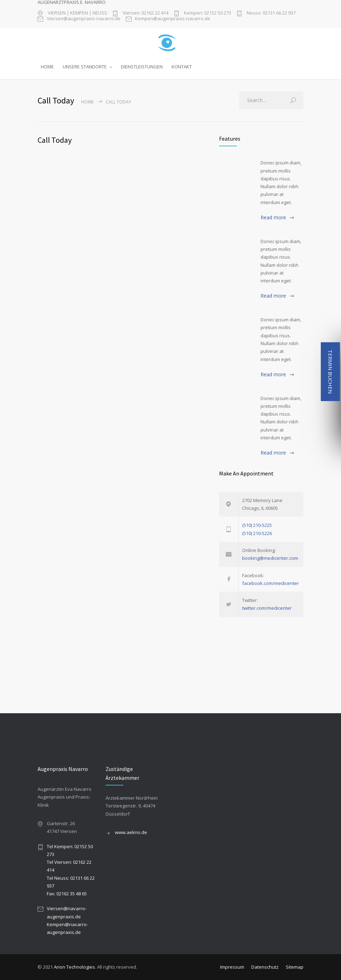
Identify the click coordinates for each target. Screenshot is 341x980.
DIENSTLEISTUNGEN (142, 67)
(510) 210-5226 (257, 533)
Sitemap (295, 967)
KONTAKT (182, 67)
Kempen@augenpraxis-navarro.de (173, 19)
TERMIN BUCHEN (330, 372)
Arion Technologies (74, 967)
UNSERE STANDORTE (85, 67)
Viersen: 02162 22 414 (145, 13)
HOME (47, 67)
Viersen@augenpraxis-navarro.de (84, 19)
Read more (273, 217)
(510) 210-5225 (257, 525)
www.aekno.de (131, 832)
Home (87, 102)
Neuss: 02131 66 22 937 (271, 13)
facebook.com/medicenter (270, 583)
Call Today (55, 140)
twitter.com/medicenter (267, 608)
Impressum (232, 967)
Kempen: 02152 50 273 (207, 13)
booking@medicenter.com (270, 558)
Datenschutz (265, 967)
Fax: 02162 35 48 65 (67, 894)
